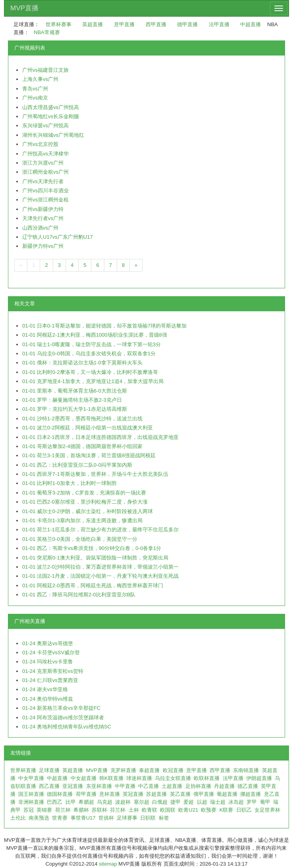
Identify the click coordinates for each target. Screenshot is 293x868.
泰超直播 (149, 770)
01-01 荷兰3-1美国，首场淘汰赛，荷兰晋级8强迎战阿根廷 (89, 455)
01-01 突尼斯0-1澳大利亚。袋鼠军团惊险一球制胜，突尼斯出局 (95, 558)
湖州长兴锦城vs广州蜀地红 (53, 135)
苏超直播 (156, 794)
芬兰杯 (118, 810)
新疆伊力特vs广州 (43, 246)
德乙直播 (248, 786)
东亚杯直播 (99, 786)
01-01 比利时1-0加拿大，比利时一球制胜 (69, 483)
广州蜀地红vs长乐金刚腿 (51, 116)
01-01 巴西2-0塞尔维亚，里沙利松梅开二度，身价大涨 (85, 502)
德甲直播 (187, 24)
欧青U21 (188, 810)
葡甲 (265, 802)
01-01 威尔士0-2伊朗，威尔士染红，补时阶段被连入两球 (88, 511)
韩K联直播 (111, 778)
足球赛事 (127, 818)
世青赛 (60, 818)
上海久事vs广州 (40, 79)
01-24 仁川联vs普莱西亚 (50, 680)
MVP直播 (24, 8)
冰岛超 (236, 802)
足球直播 (49, 770)
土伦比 (18, 818)
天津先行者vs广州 (43, 218)
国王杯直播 (31, 794)
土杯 (134, 810)
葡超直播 (227, 794)
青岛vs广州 (35, 89)
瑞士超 (218, 802)
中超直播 (251, 24)
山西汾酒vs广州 (40, 228)
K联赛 (226, 810)
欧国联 (168, 810)
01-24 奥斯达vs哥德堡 (48, 643)
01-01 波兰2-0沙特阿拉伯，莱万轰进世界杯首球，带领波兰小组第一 (100, 567)
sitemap (108, 864)
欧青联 (149, 810)
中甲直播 (125, 786)
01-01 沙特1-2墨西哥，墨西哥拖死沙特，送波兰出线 (82, 419)
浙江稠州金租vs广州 (45, 172)
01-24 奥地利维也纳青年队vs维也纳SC (67, 727)
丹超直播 (224, 786)
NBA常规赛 (47, 32)
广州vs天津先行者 (43, 181)
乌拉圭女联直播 (173, 778)
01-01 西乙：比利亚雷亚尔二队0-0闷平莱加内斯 (77, 465)
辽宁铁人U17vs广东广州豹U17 (58, 237)
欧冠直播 (173, 770)
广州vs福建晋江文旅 (45, 70)
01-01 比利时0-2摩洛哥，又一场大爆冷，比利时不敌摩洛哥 (90, 372)
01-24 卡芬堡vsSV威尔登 (51, 652)
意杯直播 (110, 794)
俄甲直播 (204, 794)
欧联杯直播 (207, 778)
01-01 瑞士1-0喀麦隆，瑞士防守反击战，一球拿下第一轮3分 (92, 344)
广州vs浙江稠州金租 (45, 200)
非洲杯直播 (31, 802)
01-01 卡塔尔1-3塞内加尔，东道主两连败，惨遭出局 (82, 520)
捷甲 (175, 802)
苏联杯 (99, 810)
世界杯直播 (23, 770)
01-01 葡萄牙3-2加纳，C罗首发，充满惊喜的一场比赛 (84, 493)
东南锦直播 (246, 770)
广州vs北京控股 (40, 144)
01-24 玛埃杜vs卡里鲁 (48, 662)
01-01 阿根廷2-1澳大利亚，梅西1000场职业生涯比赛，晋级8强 (95, 335)
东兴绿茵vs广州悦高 (45, 126)
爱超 (189, 802)
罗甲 (252, 802)
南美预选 (39, 818)
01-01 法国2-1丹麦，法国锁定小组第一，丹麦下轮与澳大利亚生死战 (100, 576)
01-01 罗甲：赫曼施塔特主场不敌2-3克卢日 (72, 400)
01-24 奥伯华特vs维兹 (48, 699)
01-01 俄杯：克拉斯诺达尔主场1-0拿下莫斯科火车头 (82, 363)
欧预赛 (209, 810)
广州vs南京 (35, 98)
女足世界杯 (267, 810)
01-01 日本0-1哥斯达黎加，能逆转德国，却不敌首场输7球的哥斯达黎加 (104, 326)
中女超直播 (84, 778)
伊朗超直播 (259, 778)
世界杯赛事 (59, 24)
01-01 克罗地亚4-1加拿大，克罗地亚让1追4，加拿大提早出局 (93, 381)
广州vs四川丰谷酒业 (45, 191)
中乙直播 (148, 786)
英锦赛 (44, 810)
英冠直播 (133, 794)
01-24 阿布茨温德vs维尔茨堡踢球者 (63, 718)
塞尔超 (142, 802)
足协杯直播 (198, 786)
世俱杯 (106, 818)
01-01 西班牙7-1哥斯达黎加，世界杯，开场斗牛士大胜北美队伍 (95, 474)
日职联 (148, 818)
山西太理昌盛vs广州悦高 (51, 107)
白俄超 (160, 802)
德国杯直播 (60, 794)
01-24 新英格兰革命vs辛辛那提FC (61, 708)
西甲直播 (156, 24)
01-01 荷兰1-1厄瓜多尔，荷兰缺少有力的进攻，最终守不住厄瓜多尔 (100, 530)
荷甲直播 (86, 794)
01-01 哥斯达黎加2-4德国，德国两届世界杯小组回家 (82, 446)
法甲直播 (219, 24)
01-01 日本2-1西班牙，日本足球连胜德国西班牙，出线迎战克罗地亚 (100, 437)
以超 (202, 802)
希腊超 (86, 802)
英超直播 (93, 24)
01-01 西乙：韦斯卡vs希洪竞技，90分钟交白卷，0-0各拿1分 (92, 548)
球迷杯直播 (139, 778)
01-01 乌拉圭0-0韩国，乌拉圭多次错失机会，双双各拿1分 (89, 354)
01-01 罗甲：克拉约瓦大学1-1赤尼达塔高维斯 (75, 409)
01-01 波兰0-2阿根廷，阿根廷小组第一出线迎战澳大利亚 (88, 428)
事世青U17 (83, 818)
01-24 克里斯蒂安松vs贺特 (53, 671)
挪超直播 (251, 794)
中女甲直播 (31, 778)
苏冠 (29, 810)
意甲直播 (124, 24)
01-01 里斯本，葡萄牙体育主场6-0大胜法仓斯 (75, 391)
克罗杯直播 (123, 770)
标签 (164, 818)
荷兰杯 (63, 810)
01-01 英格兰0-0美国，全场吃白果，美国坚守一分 (80, 539)
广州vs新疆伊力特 (43, 209)
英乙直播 (180, 794)
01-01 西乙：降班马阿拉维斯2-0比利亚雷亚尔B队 (79, 595)
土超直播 (172, 786)
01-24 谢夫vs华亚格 (45, 689)
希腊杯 (81, 810)
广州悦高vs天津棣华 (45, 154)
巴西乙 (55, 802)
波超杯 (123, 802)
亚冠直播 (73, 786)
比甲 (71, 802)
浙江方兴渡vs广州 (43, 163)
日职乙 (244, 810)
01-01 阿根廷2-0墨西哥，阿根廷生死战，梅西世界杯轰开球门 (93, 585)
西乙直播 (49, 786)
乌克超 (105, 802)
